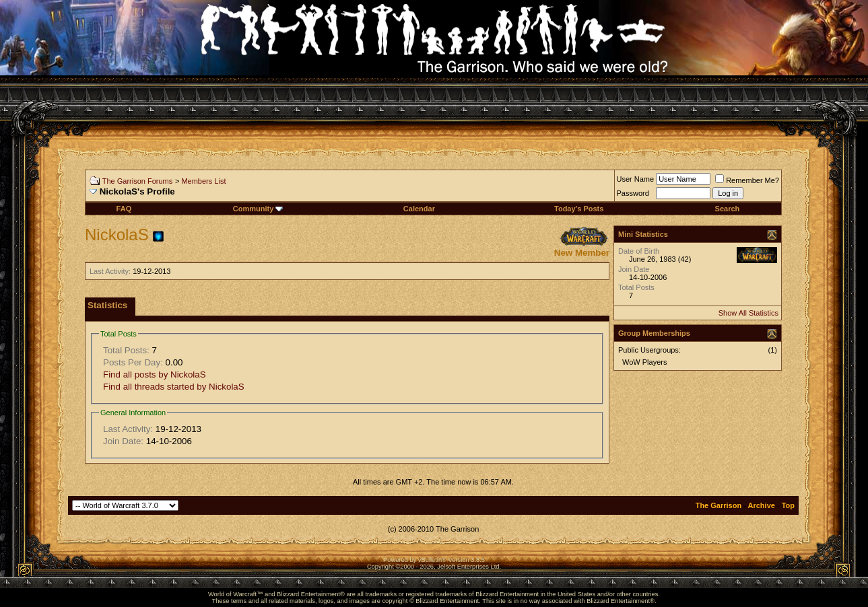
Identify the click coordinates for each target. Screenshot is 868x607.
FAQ (124, 209)
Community (258, 209)
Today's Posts (579, 209)
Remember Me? (747, 180)
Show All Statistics (748, 313)
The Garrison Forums (138, 181)
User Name (636, 179)
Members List (203, 181)
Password (633, 193)
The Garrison (719, 505)
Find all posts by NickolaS (155, 374)
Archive (762, 505)
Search (728, 209)
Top (788, 505)
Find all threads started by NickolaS (174, 387)
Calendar (419, 209)
